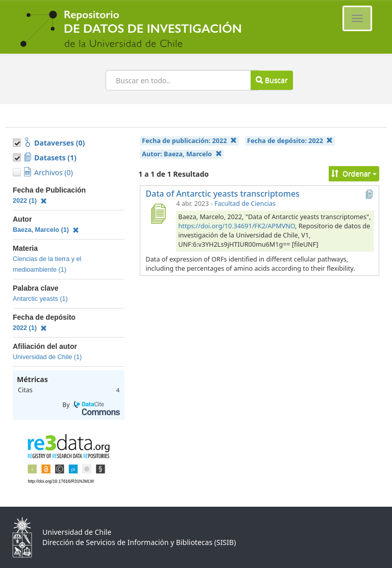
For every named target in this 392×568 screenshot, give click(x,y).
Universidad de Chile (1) (47, 357)
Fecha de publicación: (189, 141)
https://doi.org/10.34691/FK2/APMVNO (237, 226)
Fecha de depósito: (290, 141)
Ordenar (354, 173)
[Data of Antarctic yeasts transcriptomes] (158, 214)
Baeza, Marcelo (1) (46, 230)
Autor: (182, 154)
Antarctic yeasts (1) (40, 299)
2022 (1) (30, 201)
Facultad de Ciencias (245, 204)
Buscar (272, 80)
